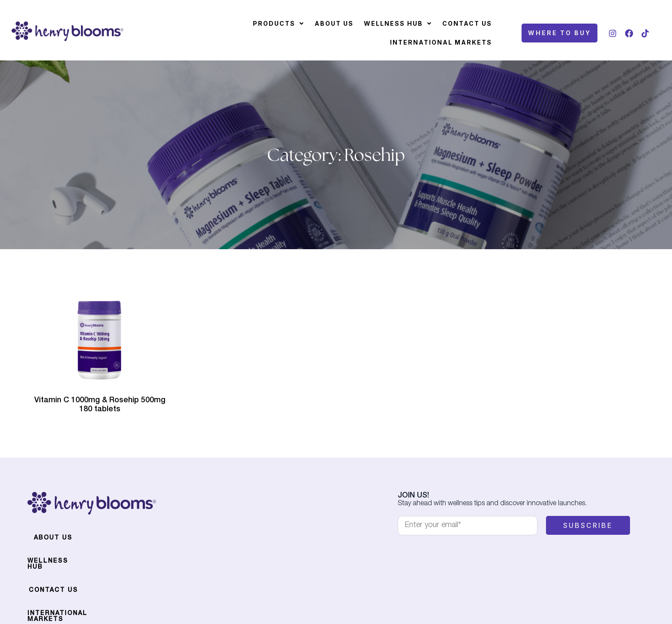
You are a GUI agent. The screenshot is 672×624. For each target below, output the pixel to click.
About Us (334, 23)
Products (279, 23)
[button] (279, 24)
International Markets (441, 42)
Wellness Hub (398, 23)
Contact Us (467, 23)
